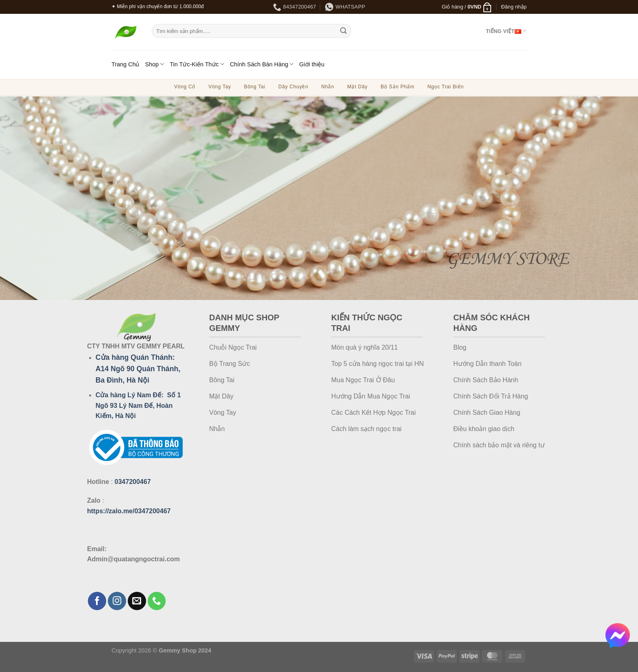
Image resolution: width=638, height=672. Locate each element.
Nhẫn (328, 87)
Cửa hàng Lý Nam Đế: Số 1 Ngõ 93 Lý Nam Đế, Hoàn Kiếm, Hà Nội (138, 405)
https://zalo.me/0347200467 (129, 511)
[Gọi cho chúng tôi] (157, 601)
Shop (154, 64)
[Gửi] (343, 31)
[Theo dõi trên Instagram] (117, 601)
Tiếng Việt (506, 31)
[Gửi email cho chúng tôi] (137, 601)
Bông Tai (255, 87)
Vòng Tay (220, 87)
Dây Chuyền (293, 87)
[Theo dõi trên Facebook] (97, 601)
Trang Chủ (125, 64)
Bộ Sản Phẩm (398, 87)
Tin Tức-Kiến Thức (197, 64)
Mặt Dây (357, 87)
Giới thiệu (312, 64)
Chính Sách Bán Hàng (262, 64)
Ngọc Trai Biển (445, 87)
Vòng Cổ (185, 87)
